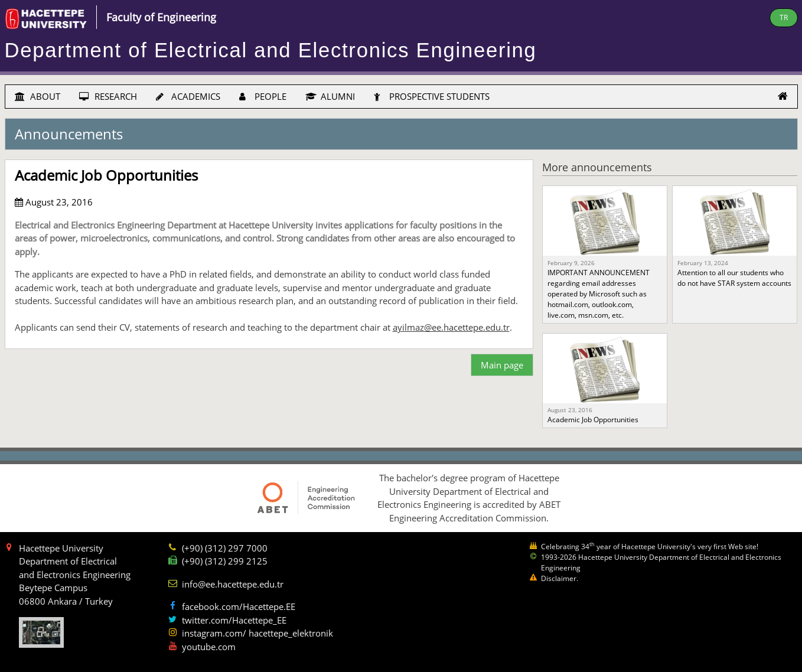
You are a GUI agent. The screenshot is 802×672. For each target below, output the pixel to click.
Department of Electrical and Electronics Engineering (271, 50)
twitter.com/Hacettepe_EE (234, 620)
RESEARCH (108, 96)
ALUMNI (330, 96)
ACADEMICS (188, 96)
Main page (502, 365)
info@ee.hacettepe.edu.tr (233, 584)
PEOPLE (263, 96)
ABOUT (38, 96)
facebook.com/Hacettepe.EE (239, 606)
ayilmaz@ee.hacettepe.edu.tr (451, 327)
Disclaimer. (560, 578)
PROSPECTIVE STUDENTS (432, 96)
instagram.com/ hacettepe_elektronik (257, 633)
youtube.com (209, 647)
